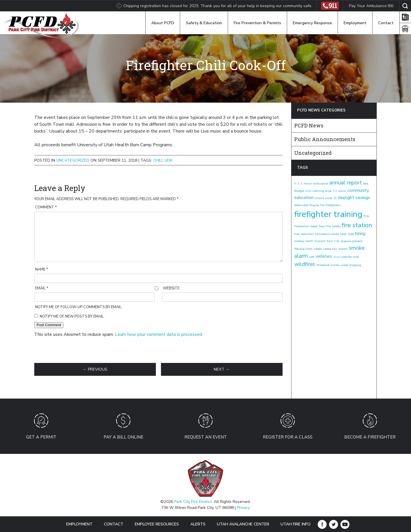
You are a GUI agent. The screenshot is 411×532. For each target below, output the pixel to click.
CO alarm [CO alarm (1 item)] (339, 191)
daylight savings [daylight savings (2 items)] (354, 198)
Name (42, 269)
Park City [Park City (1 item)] (333, 241)
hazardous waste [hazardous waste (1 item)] (327, 234)
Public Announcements (325, 139)
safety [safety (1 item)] (318, 249)
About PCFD (163, 23)
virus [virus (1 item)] (337, 257)
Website (171, 288)
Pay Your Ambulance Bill (371, 6)
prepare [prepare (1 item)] (346, 241)
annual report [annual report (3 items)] (346, 183)
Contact (386, 23)
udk (168, 160)
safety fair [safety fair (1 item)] (330, 249)
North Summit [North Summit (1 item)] (315, 241)
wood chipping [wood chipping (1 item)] (351, 265)
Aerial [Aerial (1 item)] (308, 183)
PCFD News (309, 125)
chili (158, 160)
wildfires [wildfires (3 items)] (305, 264)
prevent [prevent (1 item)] (357, 241)
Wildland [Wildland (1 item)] (323, 265)
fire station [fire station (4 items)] (357, 225)
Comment (46, 207)
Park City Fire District (193, 502)
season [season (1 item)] (343, 249)
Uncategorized (73, 160)
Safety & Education (204, 23)
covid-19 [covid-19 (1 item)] (331, 198)
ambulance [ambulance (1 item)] (321, 183)
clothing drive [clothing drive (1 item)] (322, 191)
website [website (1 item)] (346, 257)
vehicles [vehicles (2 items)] (324, 256)
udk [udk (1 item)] (312, 257)
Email (42, 288)
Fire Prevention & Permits (257, 23)
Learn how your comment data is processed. (159, 334)
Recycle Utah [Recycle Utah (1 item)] (303, 249)
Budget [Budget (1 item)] (299, 191)
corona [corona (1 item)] (319, 198)
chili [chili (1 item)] (308, 191)
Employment (355, 23)
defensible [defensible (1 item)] (301, 205)
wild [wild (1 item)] (356, 257)
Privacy (243, 508)
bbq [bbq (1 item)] (366, 183)
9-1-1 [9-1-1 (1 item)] (298, 183)
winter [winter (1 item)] (335, 265)
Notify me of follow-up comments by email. (79, 307)
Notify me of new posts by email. (72, 316)
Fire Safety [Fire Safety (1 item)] (333, 226)
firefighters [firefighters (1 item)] (333, 205)
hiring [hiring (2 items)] (360, 233)
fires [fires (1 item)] (322, 226)
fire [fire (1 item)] (322, 205)
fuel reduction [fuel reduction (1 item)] (304, 234)
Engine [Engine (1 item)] (314, 205)
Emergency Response (312, 23)
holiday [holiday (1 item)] (299, 241)
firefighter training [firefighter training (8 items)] (328, 214)
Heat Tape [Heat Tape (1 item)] (347, 234)
